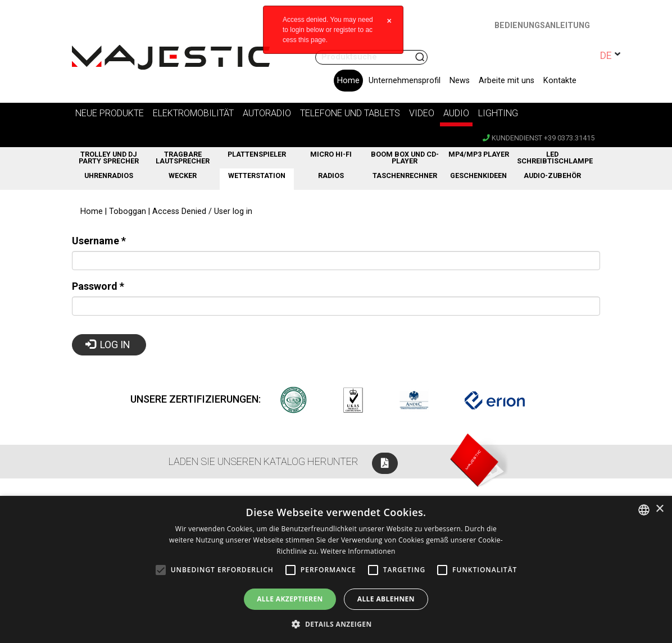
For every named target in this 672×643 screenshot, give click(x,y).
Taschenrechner (405, 175)
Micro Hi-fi (331, 154)
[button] (336, 624)
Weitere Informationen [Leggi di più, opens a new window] (358, 551)
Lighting (498, 113)
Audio (456, 113)
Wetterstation (257, 175)
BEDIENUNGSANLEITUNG (542, 26)
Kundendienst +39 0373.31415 (539, 138)
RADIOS (331, 175)
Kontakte (560, 81)
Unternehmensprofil (405, 81)
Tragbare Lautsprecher (183, 158)
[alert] (336, 569)
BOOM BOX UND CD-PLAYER (405, 158)
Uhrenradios (109, 175)
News (460, 81)
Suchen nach (421, 57)
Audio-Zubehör (552, 175)
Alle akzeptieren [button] (290, 599)
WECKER (183, 175)
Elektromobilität (193, 113)
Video (422, 113)
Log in (108, 345)
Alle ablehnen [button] (386, 599)
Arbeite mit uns (507, 81)
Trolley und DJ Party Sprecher (109, 158)
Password (98, 286)
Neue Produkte (110, 113)
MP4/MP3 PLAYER (479, 154)
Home (348, 81)
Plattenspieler (257, 154)
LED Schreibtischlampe (553, 158)
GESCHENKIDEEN (478, 175)
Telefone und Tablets (350, 113)
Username (99, 241)
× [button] (659, 509)
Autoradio (267, 113)
